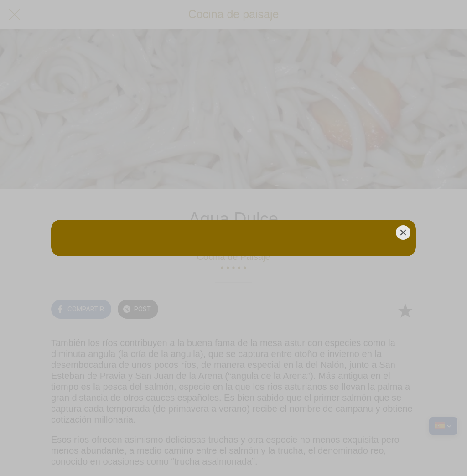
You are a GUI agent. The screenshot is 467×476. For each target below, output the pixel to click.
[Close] (403, 233)
